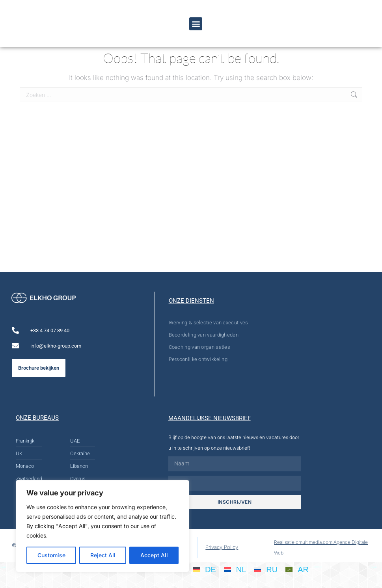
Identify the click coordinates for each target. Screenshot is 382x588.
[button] (196, 24)
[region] (102, 526)
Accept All (154, 555)
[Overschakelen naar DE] (204, 569)
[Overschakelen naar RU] (266, 569)
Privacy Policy (222, 547)
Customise (51, 555)
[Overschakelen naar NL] (235, 569)
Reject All (103, 555)
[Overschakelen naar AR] (297, 569)
